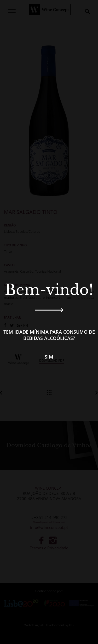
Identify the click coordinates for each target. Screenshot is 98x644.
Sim (49, 357)
